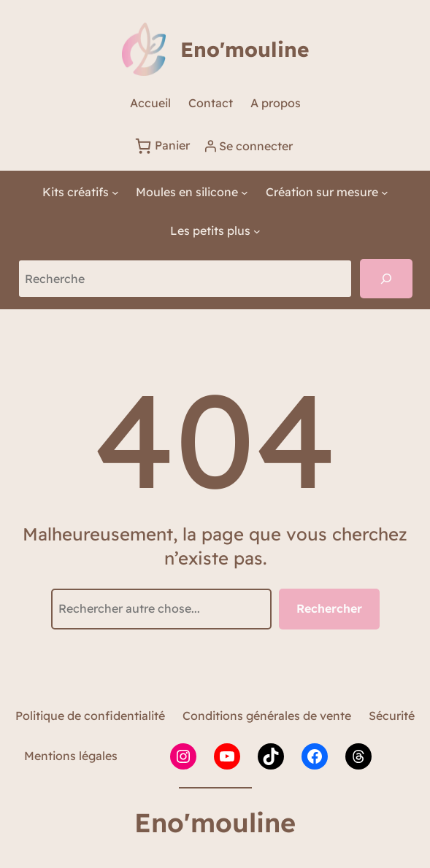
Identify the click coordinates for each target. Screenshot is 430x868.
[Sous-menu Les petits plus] (215, 231)
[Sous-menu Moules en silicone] (192, 192)
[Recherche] (386, 278)
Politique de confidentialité (90, 716)
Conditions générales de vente (267, 716)
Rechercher (329, 608)
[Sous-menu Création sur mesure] (327, 192)
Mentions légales (71, 756)
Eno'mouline (245, 49)
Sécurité (392, 716)
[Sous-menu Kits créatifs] (81, 192)
